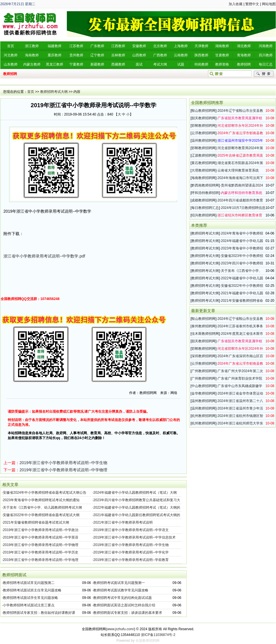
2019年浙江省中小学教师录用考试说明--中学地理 (41, 560)
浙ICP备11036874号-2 (158, 635)
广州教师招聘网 (203, 371)
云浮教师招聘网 (203, 133)
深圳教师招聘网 (203, 356)
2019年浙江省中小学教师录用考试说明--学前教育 (131, 560)
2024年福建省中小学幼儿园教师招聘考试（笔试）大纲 (135, 493)
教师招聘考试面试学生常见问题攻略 (30, 598)
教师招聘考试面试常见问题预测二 (29, 583)
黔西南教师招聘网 (205, 185)
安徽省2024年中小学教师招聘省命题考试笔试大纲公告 (45, 493)
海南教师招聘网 (203, 178)
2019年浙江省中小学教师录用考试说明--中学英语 (41, 537)
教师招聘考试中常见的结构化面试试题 (123, 598)
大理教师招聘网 (203, 170)
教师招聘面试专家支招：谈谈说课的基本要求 (128, 613)
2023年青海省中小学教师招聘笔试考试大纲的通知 (41, 500)
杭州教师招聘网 (203, 416)
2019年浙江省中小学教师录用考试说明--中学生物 (63, 463)
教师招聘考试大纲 (54, 92)
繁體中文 (252, 4)
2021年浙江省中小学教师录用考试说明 (123, 522)
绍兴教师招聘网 (203, 215)
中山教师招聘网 (203, 386)
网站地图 (269, 4)
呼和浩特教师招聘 (205, 193)
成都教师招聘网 (203, 200)
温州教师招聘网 (203, 141)
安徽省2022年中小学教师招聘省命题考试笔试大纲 (41, 515)
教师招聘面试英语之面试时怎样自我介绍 (124, 605)
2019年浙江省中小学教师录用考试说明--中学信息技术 (134, 537)
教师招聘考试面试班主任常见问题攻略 (32, 590)
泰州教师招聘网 (203, 326)
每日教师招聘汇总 (205, 208)
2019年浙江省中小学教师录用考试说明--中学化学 (131, 552)
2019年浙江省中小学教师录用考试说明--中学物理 (63, 470)
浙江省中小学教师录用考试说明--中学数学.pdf (44, 256)
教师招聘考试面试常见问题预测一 (119, 583)
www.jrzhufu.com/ (120, 629)
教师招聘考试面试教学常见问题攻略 (121, 590)
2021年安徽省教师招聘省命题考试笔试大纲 (36, 522)
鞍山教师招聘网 (203, 111)
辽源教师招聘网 (203, 155)
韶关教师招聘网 (203, 118)
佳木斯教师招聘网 (205, 334)
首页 (31, 92)
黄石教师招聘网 (203, 163)
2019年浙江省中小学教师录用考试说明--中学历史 (41, 552)
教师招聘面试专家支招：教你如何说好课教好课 (39, 613)
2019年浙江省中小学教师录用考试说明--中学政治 (41, 530)
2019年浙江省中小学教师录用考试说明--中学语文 (131, 530)
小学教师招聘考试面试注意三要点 (29, 605)
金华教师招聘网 (203, 393)
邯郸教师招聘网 (203, 126)
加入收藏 (236, 4)
